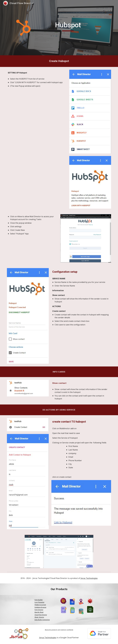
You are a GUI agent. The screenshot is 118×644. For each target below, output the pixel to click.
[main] (68, 26)
